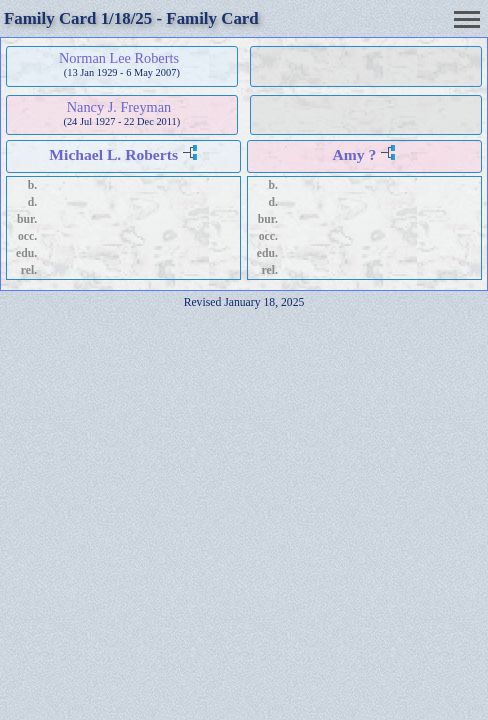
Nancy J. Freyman (119, 107)
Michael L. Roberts (113, 154)
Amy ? (355, 154)
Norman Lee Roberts (119, 58)
